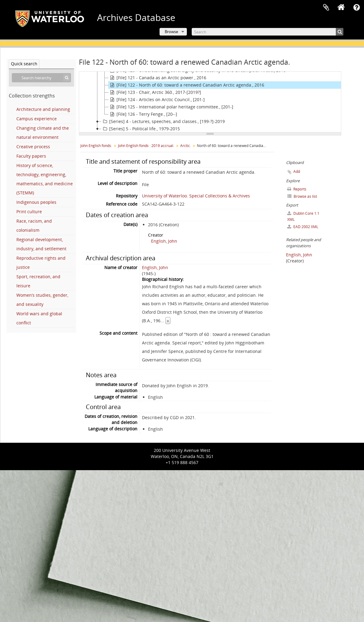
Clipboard (326, 8)
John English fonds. (96, 146)
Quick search (24, 64)
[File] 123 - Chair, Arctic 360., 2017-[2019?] (155, 92)
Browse (171, 32)
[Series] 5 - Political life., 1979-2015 (141, 129)
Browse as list (302, 196)
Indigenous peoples (36, 202)
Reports (297, 189)
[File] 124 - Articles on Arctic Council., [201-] (157, 100)
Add (297, 171)
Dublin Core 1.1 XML (303, 216)
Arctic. (185, 146)
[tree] (210, 102)
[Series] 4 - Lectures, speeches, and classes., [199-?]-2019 (163, 121)
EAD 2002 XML (303, 227)
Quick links (356, 8)
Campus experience (37, 119)
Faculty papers (31, 156)
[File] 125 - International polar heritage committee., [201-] (171, 107)
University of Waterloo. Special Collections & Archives (196, 196)
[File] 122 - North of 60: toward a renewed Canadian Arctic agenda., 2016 (186, 85)
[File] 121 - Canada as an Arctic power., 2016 (157, 78)
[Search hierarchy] (41, 78)
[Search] (268, 32)
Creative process (33, 147)
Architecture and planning (43, 109)
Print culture (29, 212)
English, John (164, 241)
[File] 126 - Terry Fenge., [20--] (143, 114)
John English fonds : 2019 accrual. (146, 146)
